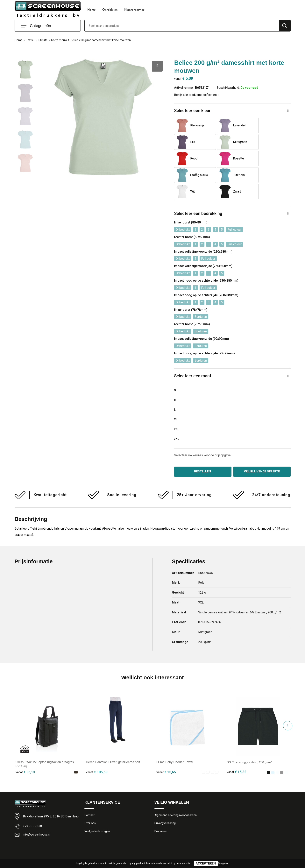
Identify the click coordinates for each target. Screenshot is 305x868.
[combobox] (182, 26)
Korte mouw (59, 40)
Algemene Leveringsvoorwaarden (176, 799)
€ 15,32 (237, 756)
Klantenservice (135, 10)
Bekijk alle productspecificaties (196, 95)
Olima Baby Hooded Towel (175, 746)
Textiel (30, 40)
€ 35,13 (25, 756)
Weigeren (223, 863)
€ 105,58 (97, 756)
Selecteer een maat (193, 359)
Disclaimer (161, 816)
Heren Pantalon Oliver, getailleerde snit (113, 746)
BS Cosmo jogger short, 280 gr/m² (250, 746)
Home (92, 10)
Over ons (90, 807)
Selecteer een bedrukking (198, 197)
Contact (90, 799)
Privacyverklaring (165, 807)
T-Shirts (43, 40)
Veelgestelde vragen (97, 816)
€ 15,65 (166, 756)
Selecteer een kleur (192, 111)
